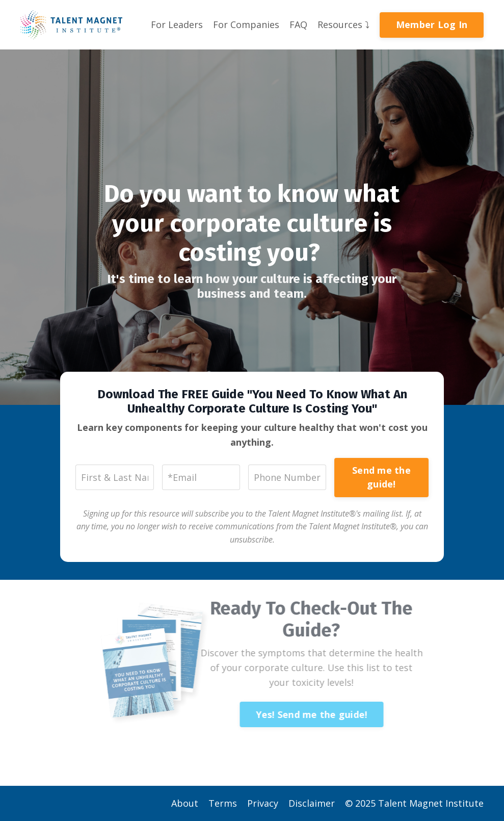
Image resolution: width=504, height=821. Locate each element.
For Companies (246, 24)
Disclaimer (312, 803)
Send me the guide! (381, 477)
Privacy (263, 803)
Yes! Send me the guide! (303, 714)
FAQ (298, 24)
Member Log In (432, 24)
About (185, 803)
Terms (223, 803)
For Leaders (177, 24)
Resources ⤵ (343, 24)
